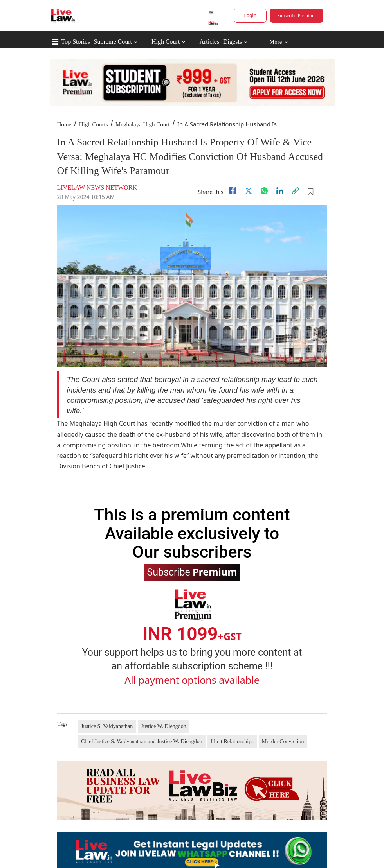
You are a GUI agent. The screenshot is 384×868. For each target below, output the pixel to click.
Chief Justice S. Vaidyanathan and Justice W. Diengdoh (142, 742)
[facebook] (233, 191)
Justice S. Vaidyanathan (107, 726)
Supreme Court (113, 42)
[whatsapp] (264, 191)
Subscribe (192, 572)
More (279, 42)
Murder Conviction (283, 742)
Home (64, 124)
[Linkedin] (280, 191)
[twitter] (249, 191)
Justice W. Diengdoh (164, 726)
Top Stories (76, 42)
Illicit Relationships (232, 742)
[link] (296, 191)
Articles (209, 42)
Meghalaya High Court (142, 124)
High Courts (94, 124)
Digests (233, 42)
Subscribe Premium (296, 16)
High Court (166, 42)
